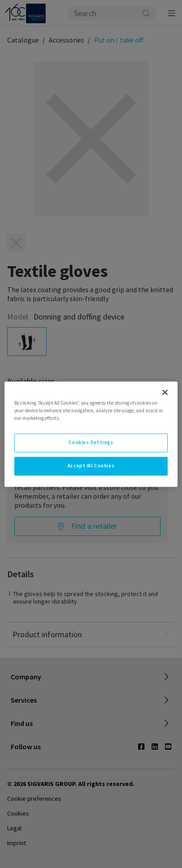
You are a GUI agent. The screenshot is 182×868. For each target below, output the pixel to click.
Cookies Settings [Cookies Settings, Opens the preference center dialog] (91, 442)
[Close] (165, 392)
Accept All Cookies (91, 466)
